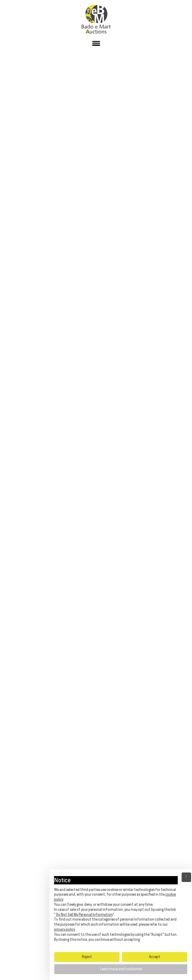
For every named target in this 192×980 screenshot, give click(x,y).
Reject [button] (87, 957)
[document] (121, 910)
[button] (96, 45)
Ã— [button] (186, 877)
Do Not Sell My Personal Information (84, 915)
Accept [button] (155, 957)
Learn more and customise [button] (121, 969)
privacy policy (65, 929)
